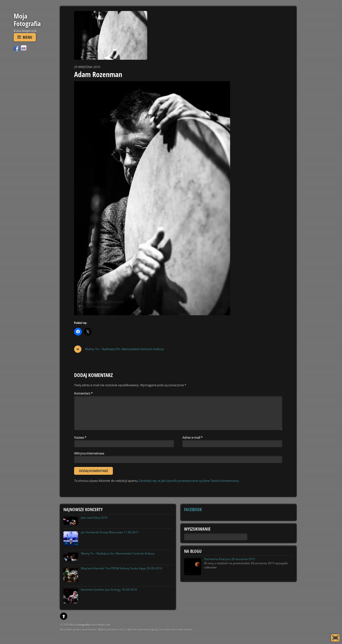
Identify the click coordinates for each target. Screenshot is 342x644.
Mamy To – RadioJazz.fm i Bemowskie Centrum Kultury (119, 349)
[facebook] (17, 48)
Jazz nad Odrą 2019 (94, 518)
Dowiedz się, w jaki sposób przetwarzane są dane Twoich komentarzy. (189, 481)
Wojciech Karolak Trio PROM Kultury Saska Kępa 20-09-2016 (122, 568)
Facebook (193, 509)
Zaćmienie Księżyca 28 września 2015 (230, 559)
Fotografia (83, 625)
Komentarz (83, 393)
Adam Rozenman (98, 74)
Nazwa (80, 437)
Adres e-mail (192, 437)
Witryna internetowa (89, 453)
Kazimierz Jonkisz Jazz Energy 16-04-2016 (109, 590)
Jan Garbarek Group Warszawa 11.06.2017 (110, 532)
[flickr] (24, 48)
